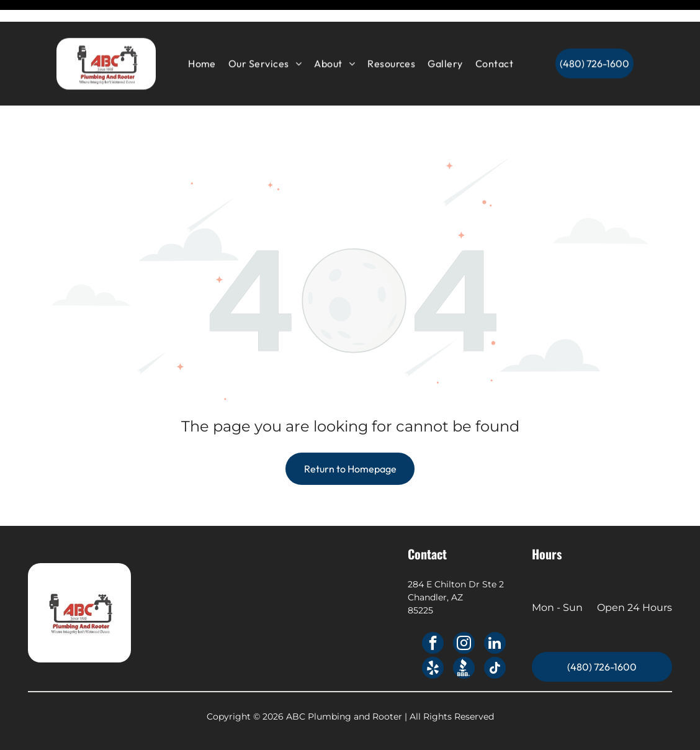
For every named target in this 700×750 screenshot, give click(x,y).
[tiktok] (495, 638)
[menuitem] (202, 42)
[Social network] (464, 638)
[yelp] (433, 638)
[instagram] (464, 613)
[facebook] (433, 613)
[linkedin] (495, 613)
